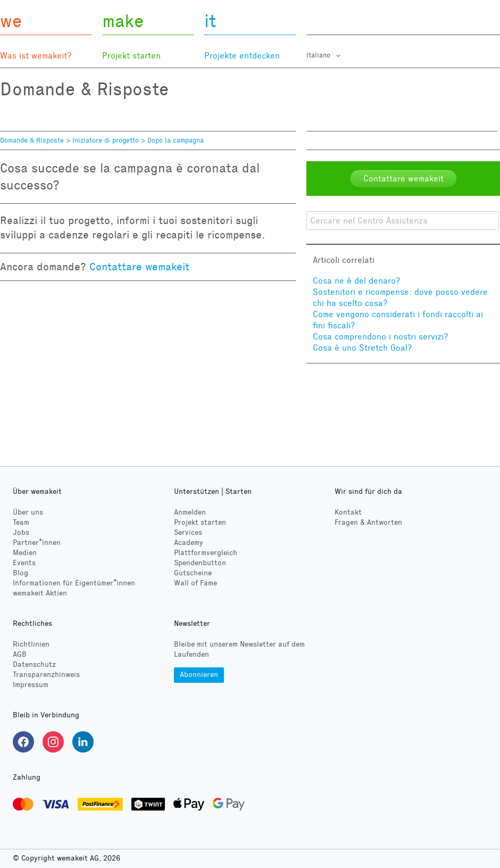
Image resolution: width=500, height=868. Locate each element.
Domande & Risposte (32, 140)
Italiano (319, 55)
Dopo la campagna (176, 140)
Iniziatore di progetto (106, 140)
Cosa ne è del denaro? (357, 281)
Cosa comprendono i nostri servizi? (381, 337)
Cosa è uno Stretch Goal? (362, 348)
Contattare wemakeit (139, 267)
